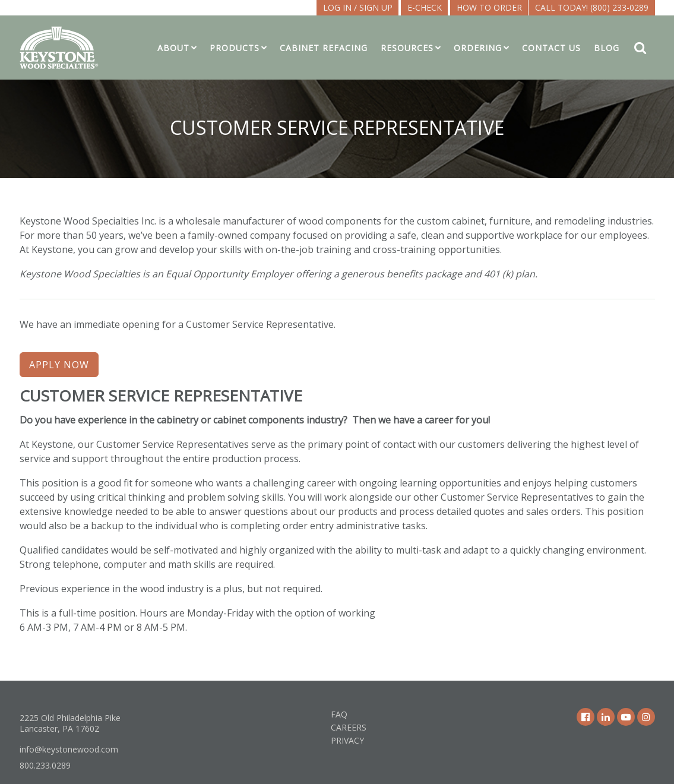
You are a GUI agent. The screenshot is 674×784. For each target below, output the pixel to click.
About (173, 48)
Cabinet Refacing (324, 48)
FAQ (339, 714)
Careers (349, 727)
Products (235, 48)
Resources (407, 48)
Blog (607, 48)
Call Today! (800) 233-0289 (592, 7)
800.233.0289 (45, 765)
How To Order (489, 7)
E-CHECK (425, 7)
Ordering (478, 48)
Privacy (347, 740)
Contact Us (551, 48)
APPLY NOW (59, 365)
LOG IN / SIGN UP (358, 7)
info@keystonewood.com (69, 749)
